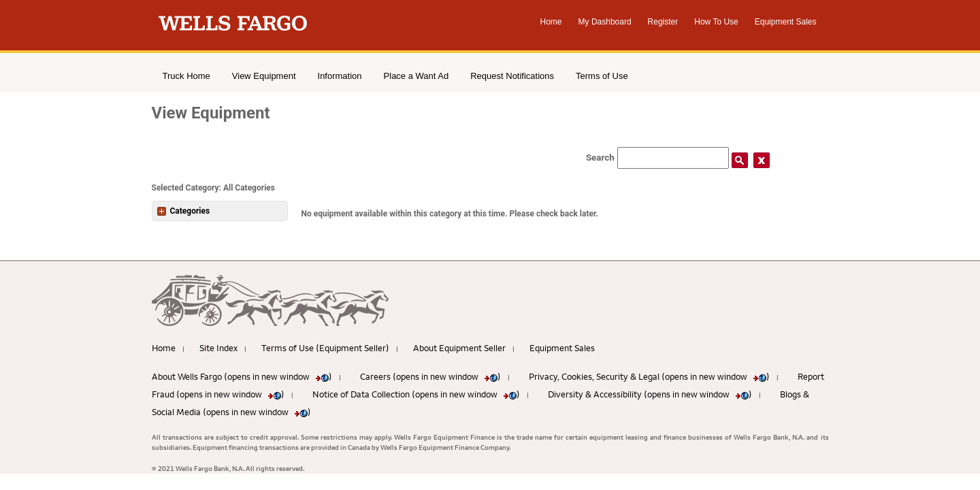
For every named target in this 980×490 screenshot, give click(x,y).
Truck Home (186, 76)
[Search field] (673, 158)
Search (600, 158)
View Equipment (264, 76)
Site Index (218, 348)
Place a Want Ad (416, 76)
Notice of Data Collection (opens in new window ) (416, 394)
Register (663, 22)
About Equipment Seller (459, 348)
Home (551, 22)
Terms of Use (602, 76)
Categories (184, 211)
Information (340, 76)
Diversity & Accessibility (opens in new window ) (650, 394)
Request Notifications (512, 76)
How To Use (716, 22)
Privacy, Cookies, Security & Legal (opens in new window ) (649, 376)
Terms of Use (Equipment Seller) (325, 348)
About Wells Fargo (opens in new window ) (242, 376)
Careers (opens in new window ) (430, 376)
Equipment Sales (786, 22)
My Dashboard (605, 22)
